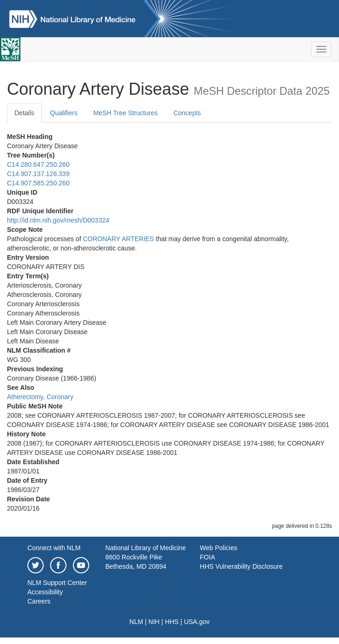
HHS (172, 622)
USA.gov (197, 622)
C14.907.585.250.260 (38, 183)
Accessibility (45, 592)
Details (24, 113)
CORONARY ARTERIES (118, 239)
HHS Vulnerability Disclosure (241, 566)
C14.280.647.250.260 (38, 164)
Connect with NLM (54, 548)
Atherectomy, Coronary (40, 397)
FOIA (207, 557)
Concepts (187, 113)
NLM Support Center (57, 583)
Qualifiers (64, 113)
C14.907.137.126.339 (38, 174)
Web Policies (218, 548)
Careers (39, 601)
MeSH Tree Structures (126, 113)
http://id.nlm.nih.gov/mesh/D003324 (58, 220)
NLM (137, 622)
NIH (154, 622)
